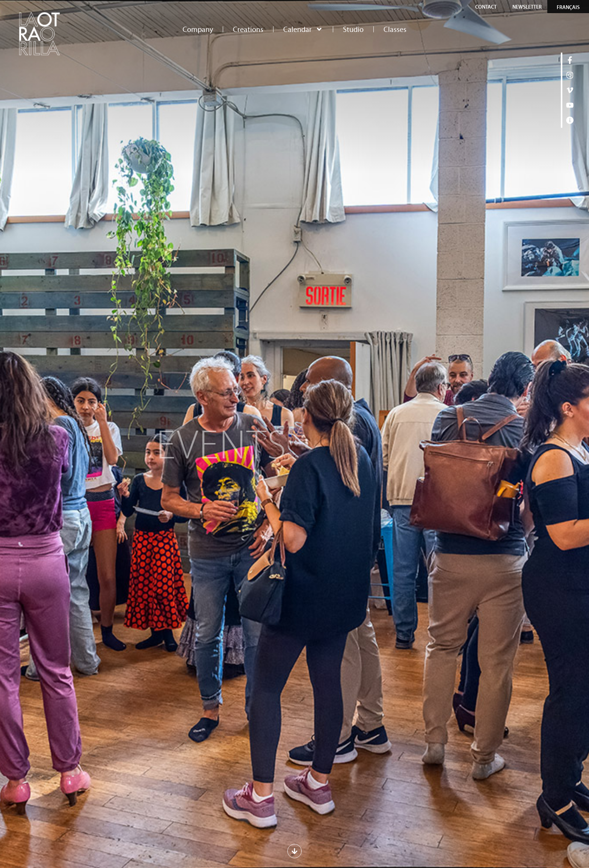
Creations (248, 29)
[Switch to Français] (568, 7)
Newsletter (527, 7)
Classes (395, 29)
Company (198, 29)
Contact (486, 7)
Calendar (303, 29)
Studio (353, 29)
